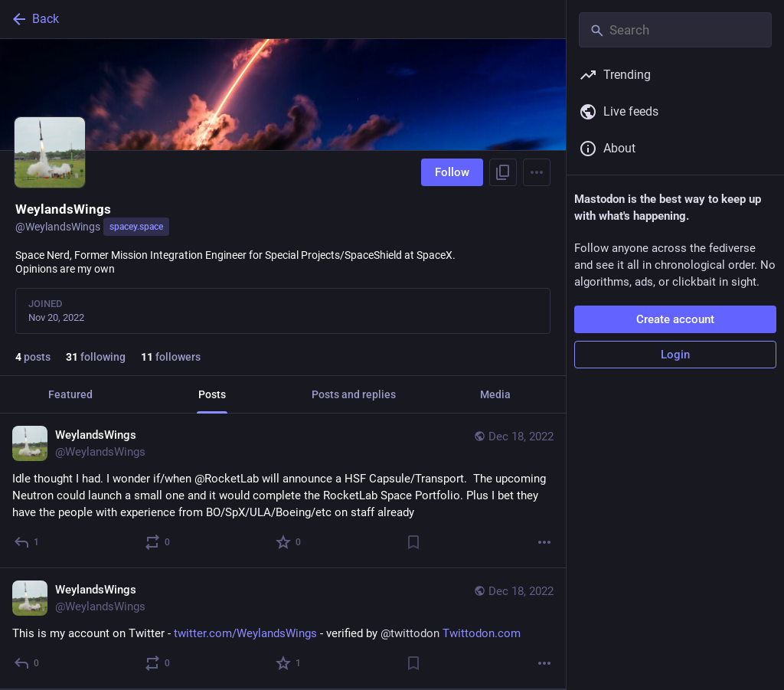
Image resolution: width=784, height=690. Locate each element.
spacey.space (136, 227)
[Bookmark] (413, 542)
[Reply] (27, 542)
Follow (452, 172)
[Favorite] (289, 542)
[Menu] (537, 172)
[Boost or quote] (158, 542)
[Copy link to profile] (503, 172)
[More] (544, 542)
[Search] (675, 30)
